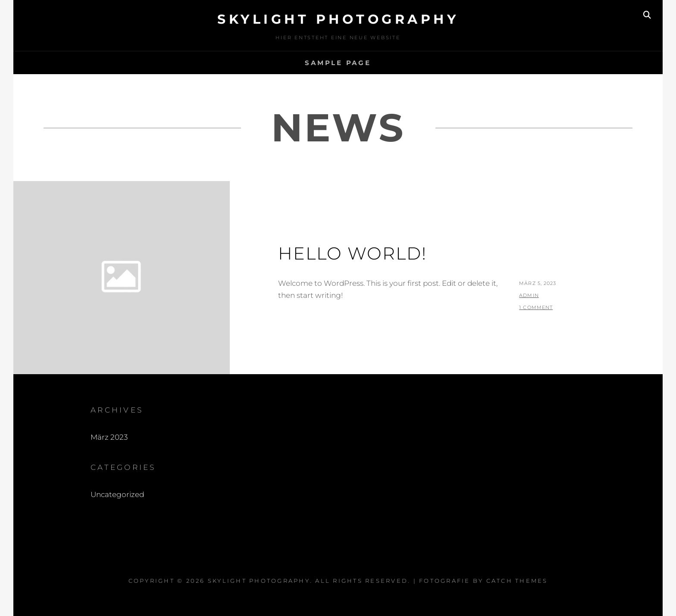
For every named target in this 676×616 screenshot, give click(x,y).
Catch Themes (517, 581)
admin (529, 295)
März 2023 (109, 437)
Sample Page (338, 63)
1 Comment (536, 307)
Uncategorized (117, 494)
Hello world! (352, 253)
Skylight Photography (338, 19)
